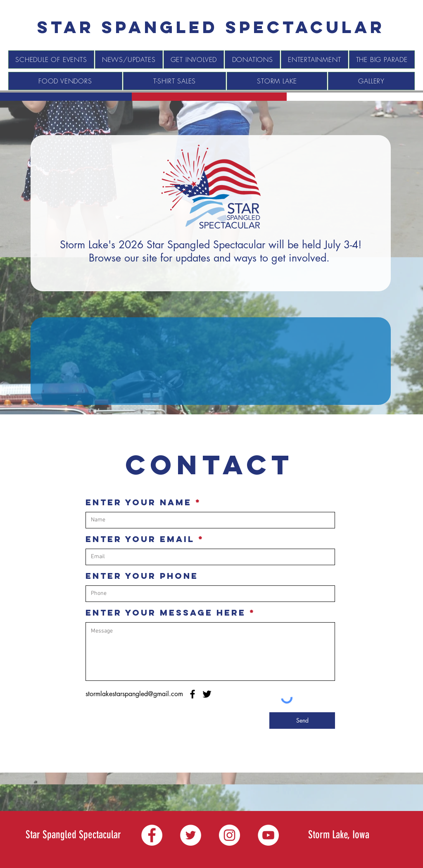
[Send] (302, 721)
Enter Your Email (140, 539)
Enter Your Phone (142, 576)
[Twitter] (207, 694)
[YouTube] (268, 835)
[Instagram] (229, 835)
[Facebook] (192, 694)
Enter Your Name (139, 502)
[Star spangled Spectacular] (211, 27)
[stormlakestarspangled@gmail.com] (134, 694)
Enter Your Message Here (166, 613)
